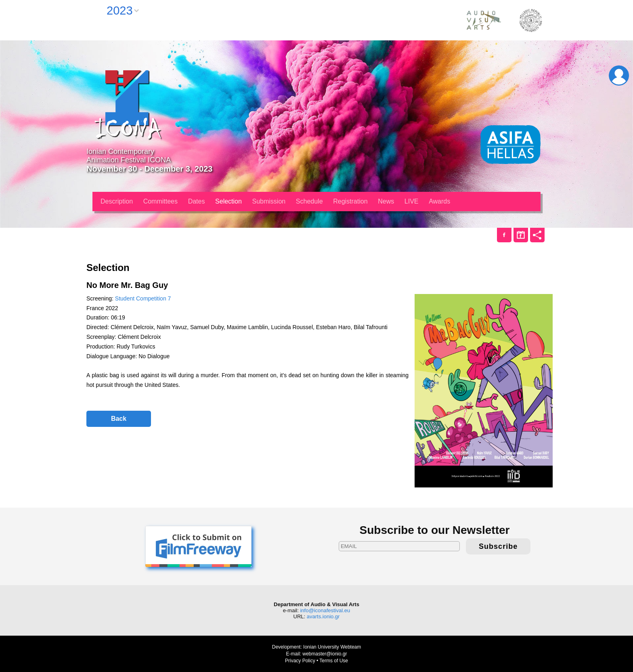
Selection (228, 201)
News (386, 201)
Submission (269, 201)
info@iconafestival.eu (325, 610)
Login (619, 76)
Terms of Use (334, 661)
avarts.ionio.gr (323, 616)
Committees (160, 201)
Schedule (309, 201)
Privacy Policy (300, 661)
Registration (350, 201)
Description (117, 201)
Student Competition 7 (143, 298)
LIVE (412, 201)
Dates (197, 201)
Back (119, 419)
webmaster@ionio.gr (325, 654)
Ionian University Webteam (332, 647)
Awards (439, 201)
